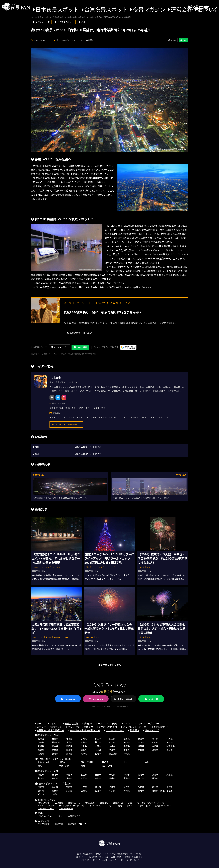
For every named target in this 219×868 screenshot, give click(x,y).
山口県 (98, 750)
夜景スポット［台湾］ (49, 771)
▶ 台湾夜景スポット (64, 22)
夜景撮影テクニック (77, 824)
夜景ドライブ (74, 816)
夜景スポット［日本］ (49, 735)
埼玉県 (69, 742)
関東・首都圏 (87, 762)
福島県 (127, 739)
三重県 (84, 746)
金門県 (141, 778)
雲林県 (41, 791)
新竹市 (98, 775)
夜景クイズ (118, 803)
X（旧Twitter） (123, 699)
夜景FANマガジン (47, 800)
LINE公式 (151, 699)
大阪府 (98, 746)
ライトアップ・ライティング (72, 806)
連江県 (155, 778)
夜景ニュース (74, 803)
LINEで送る (80, 347)
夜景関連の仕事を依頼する (50, 730)
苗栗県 (84, 778)
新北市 (55, 775)
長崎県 (55, 754)
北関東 (62, 762)
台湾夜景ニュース (46, 808)
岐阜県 (55, 746)
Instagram (96, 699)
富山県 (141, 742)
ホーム (40, 723)
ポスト (172, 40)
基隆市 (84, 775)
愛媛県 (141, 750)
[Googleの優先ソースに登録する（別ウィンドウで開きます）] (128, 347)
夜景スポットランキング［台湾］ (56, 783)
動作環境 (134, 730)
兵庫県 (127, 746)
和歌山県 (171, 746)
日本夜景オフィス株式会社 (102, 857)
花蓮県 (112, 778)
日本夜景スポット (57, 10)
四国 (83, 766)
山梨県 (112, 742)
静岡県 (69, 746)
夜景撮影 (104, 803)
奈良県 (155, 746)
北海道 (41, 739)
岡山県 (69, 750)
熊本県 (69, 754)
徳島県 (112, 750)
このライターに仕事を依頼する (66, 424)
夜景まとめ (90, 803)
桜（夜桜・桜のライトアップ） (151, 803)
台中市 (127, 775)
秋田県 (98, 739)
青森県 (55, 739)
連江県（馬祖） (159, 791)
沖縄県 (127, 754)
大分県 (84, 754)
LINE (183, 40)
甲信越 (105, 762)
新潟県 (98, 742)
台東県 (41, 778)
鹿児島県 (113, 754)
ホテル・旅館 (144, 806)
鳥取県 (41, 750)
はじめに (54, 723)
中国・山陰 (64, 766)
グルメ (130, 806)
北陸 (126, 762)
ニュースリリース (115, 730)
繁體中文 (199, 8)
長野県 (127, 742)
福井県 (170, 742)
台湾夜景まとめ (66, 808)
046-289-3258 (108, 854)
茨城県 (141, 739)
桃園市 (69, 775)
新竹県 (112, 775)
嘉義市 (55, 794)
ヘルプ (127, 723)
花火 (130, 803)
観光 (120, 806)
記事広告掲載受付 (108, 727)
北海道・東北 (44, 762)
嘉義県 (55, 791)
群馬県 (170, 739)
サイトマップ (152, 730)
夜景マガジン (149, 10)
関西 (40, 766)
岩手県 (69, 739)
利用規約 (113, 723)
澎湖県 (127, 778)
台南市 (141, 775)
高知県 (155, 750)
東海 (147, 762)
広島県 (84, 750)
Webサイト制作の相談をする (85, 730)
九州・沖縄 (107, 766)
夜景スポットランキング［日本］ (56, 759)
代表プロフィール (93, 723)
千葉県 (84, 742)
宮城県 (84, 739)
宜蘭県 (98, 778)
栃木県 (155, 739)
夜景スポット (44, 803)
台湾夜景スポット (106, 10)
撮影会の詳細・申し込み (80, 333)
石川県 (155, 742)
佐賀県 (41, 754)
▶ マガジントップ (41, 22)
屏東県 (170, 775)
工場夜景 (59, 803)
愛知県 (41, 746)
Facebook (68, 699)
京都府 (112, 746)
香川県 (127, 750)
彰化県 (55, 778)
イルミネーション (46, 806)
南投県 (69, 778)
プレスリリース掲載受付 (80, 727)
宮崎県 (98, 754)
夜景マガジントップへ (110, 665)
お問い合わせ (161, 727)
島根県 (55, 750)
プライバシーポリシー (148, 723)
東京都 (41, 742)
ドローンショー (97, 806)
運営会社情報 (71, 723)
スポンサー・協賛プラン (49, 727)
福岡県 (170, 750)
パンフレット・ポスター (136, 727)
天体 (111, 806)
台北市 (41, 775)
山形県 (112, 739)
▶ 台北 (82, 22)
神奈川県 (56, 742)
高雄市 (155, 775)
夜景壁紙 (59, 824)
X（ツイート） (59, 347)
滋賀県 (141, 746)
